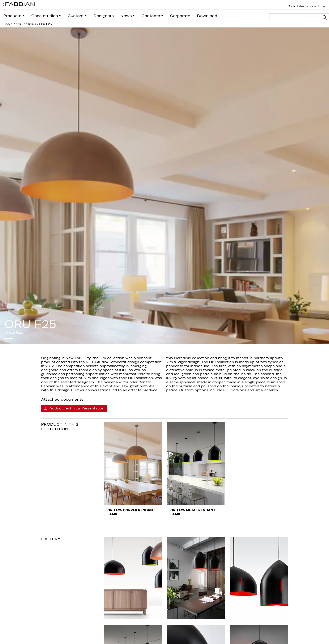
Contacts (151, 16)
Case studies (45, 16)
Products (12, 16)
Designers (104, 16)
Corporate (180, 16)
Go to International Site (306, 6)
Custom (76, 16)
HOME (8, 24)
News (126, 16)
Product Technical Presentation (74, 408)
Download (207, 16)
